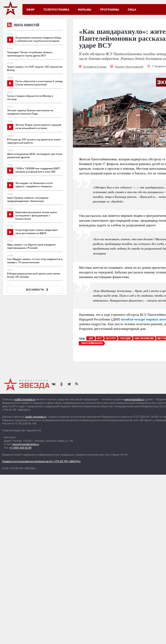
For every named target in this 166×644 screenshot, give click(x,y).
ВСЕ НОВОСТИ (38, 290)
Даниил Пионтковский (129, 67)
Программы (110, 10)
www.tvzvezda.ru (134, 399)
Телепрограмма (56, 10)
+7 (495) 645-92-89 (21, 448)
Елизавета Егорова (95, 67)
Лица (132, 10)
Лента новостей (23, 26)
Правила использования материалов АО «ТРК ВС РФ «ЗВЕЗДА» (41, 461)
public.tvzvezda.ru (25, 399)
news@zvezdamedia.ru (26, 444)
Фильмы (85, 10)
